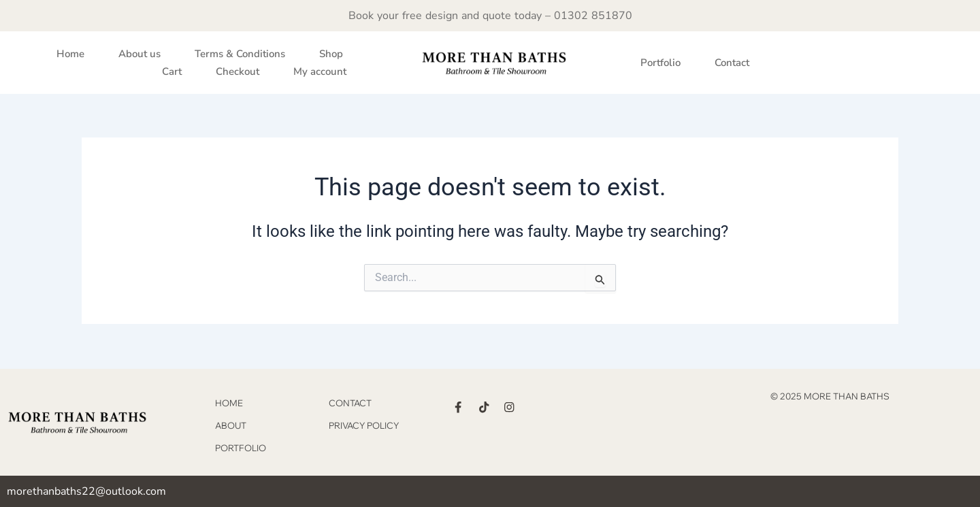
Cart (172, 71)
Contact (732, 63)
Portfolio (660, 63)
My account (320, 71)
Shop (331, 54)
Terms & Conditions (240, 54)
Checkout (238, 71)
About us (140, 54)
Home (70, 54)
